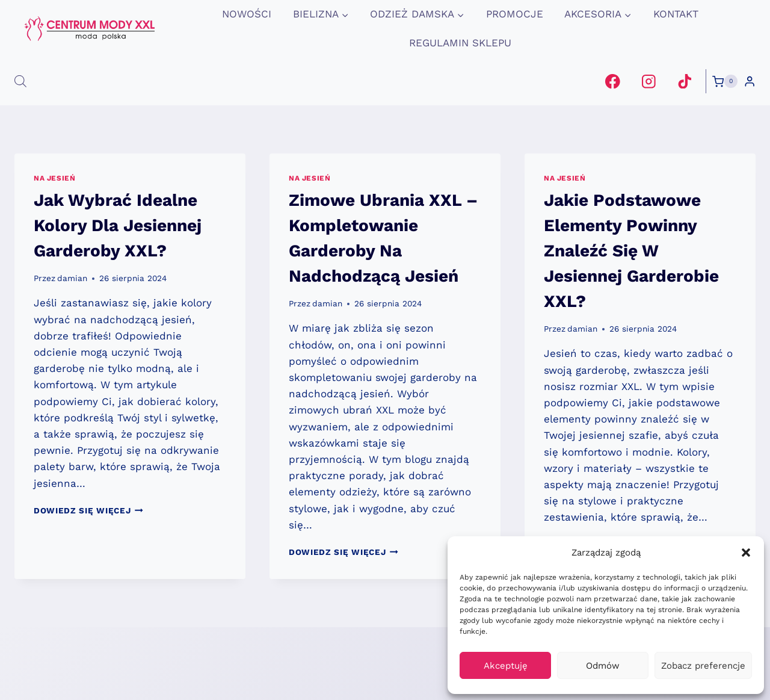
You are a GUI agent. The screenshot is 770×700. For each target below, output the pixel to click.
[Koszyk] (725, 81)
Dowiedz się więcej (88, 510)
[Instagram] (649, 81)
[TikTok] (684, 81)
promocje (515, 14)
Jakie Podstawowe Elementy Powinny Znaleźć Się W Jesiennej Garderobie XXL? (631, 251)
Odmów (603, 666)
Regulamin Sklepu (460, 43)
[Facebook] (613, 81)
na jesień (54, 178)
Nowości (247, 14)
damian (72, 278)
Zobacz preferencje (703, 666)
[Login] (750, 82)
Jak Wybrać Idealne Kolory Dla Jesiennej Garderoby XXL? (118, 225)
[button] (746, 553)
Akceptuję (506, 666)
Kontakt (676, 14)
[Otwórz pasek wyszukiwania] (20, 81)
